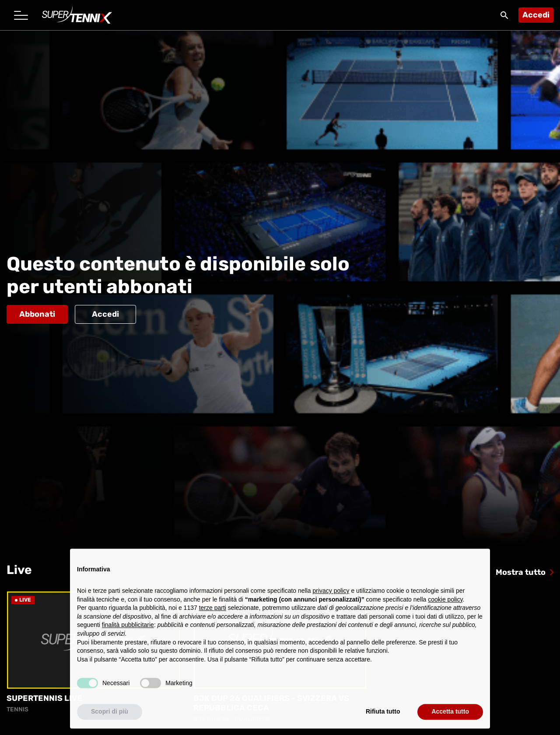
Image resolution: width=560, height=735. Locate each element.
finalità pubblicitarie (128, 630)
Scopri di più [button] (110, 716)
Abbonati (37, 314)
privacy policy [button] (331, 595)
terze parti (213, 612)
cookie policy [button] (445, 604)
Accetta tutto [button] (450, 716)
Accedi (536, 15)
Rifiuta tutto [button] (383, 716)
